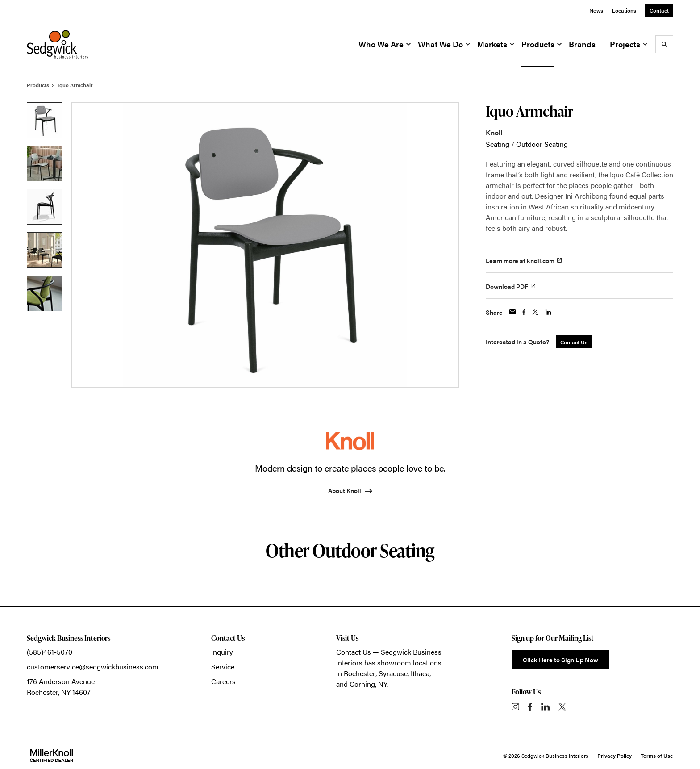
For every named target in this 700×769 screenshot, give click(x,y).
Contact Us (354, 652)
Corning (362, 684)
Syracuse (393, 673)
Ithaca (420, 673)
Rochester (360, 673)
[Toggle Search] (664, 44)
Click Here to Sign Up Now (560, 660)
